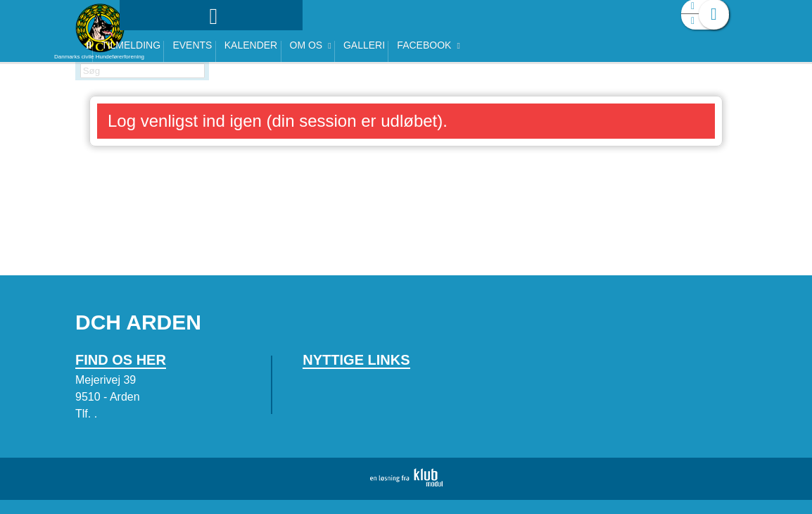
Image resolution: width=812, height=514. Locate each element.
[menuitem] (163, 48)
